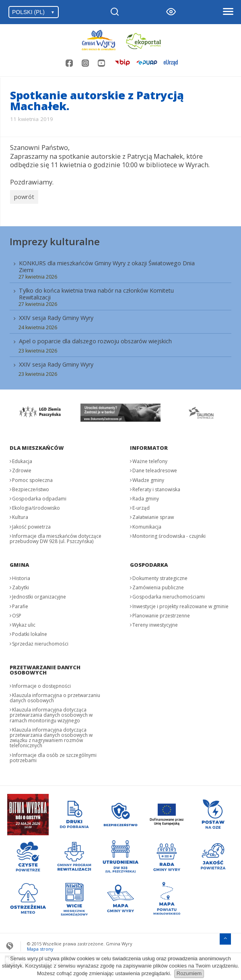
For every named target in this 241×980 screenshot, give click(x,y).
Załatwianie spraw (153, 516)
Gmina (19, 563)
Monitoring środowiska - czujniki (169, 534)
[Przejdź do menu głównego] (225, 936)
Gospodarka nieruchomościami (169, 595)
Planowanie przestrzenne (161, 614)
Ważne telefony (150, 460)
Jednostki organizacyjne (39, 595)
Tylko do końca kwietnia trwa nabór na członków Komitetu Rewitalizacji (96, 292)
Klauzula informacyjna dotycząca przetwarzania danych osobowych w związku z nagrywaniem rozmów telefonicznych (51, 736)
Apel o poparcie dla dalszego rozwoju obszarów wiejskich (95, 339)
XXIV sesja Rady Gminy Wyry (56, 316)
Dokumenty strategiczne (160, 577)
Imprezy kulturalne (55, 239)
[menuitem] (120, 316)
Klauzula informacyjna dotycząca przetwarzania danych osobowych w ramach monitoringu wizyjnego (51, 713)
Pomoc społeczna (32, 478)
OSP (17, 614)
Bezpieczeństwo (31, 487)
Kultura (20, 516)
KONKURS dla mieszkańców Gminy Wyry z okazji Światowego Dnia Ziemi (107, 264)
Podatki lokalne (30, 632)
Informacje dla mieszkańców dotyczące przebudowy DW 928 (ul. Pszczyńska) (56, 537)
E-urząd (141, 506)
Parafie (20, 604)
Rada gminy (146, 497)
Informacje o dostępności (41, 684)
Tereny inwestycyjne (155, 623)
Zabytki (21, 586)
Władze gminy (148, 478)
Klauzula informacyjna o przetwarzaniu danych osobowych (55, 696)
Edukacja (22, 460)
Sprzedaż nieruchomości (40, 642)
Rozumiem (189, 973)
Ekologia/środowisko (36, 506)
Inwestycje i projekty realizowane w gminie (180, 604)
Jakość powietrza (31, 525)
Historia (21, 577)
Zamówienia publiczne (158, 586)
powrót (24, 196)
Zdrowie (22, 469)
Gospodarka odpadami (39, 497)
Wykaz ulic (24, 623)
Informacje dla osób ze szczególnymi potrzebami (53, 756)
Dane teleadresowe (155, 469)
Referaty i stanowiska (156, 487)
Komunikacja (147, 525)
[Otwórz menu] (228, 12)
